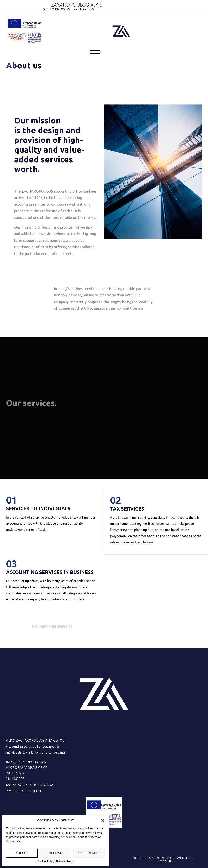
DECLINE (55, 853)
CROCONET (165, 861)
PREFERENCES (89, 853)
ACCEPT (22, 853)
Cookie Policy (46, 861)
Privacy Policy (65, 861)
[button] (103, 820)
